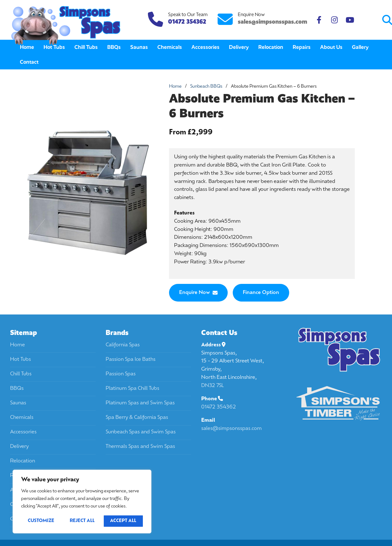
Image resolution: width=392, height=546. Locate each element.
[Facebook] (319, 20)
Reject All (82, 521)
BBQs (17, 389)
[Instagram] (334, 20)
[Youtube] (350, 20)
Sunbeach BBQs (206, 87)
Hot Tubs (20, 360)
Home (175, 87)
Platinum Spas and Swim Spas (140, 403)
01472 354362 (219, 407)
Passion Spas (121, 374)
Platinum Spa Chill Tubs (132, 389)
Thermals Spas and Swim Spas (140, 447)
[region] (82, 502)
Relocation (23, 461)
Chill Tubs (21, 374)
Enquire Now (198, 293)
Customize (41, 521)
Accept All (123, 521)
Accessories (23, 432)
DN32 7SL (213, 386)
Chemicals (22, 418)
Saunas (18, 403)
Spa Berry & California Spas (137, 418)
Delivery (19, 447)
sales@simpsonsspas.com (272, 22)
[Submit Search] (361, 20)
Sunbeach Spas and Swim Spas (141, 432)
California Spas (123, 345)
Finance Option (261, 293)
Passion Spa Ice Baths (131, 360)
